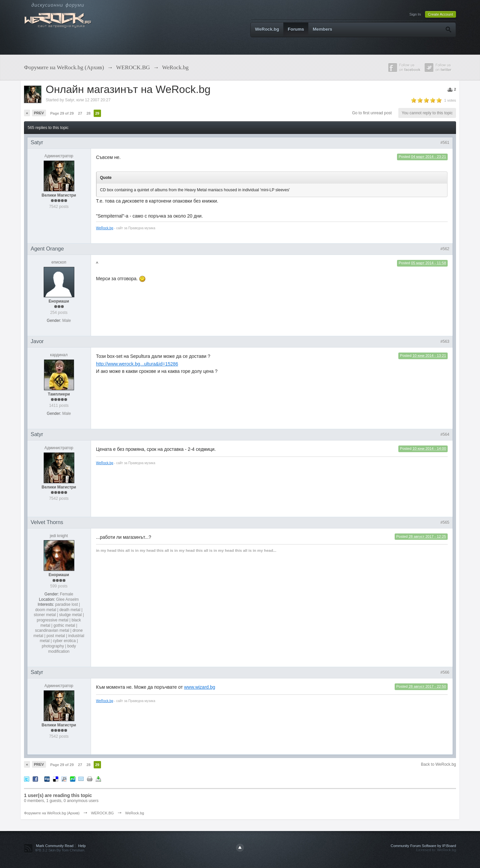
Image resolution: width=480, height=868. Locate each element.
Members (322, 29)
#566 (445, 672)
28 (88, 113)
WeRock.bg (267, 29)
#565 (445, 522)
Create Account (440, 14)
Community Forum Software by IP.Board (423, 846)
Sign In (415, 14)
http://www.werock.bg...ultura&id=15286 (137, 364)
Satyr (69, 100)
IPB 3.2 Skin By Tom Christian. (60, 850)
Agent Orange (47, 249)
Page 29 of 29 (62, 113)
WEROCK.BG (102, 813)
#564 (445, 434)
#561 (445, 143)
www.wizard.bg (199, 687)
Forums (296, 29)
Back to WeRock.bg (438, 764)
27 (80, 113)
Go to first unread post (372, 113)
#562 (445, 249)
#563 (445, 342)
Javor (37, 341)
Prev (39, 113)
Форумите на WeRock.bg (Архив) (52, 813)
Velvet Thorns (47, 522)
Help (82, 846)
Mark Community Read (55, 846)
